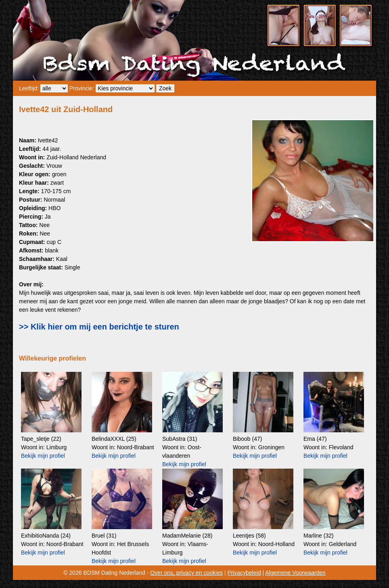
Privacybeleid (244, 573)
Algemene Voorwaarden (295, 573)
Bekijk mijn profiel (43, 456)
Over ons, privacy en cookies (186, 573)
